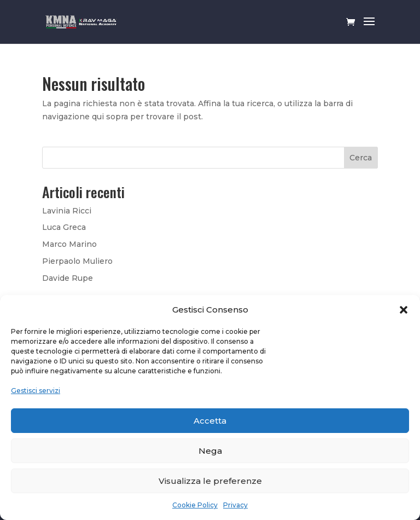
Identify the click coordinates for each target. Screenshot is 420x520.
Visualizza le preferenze (210, 481)
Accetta (210, 421)
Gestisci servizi (36, 391)
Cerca (361, 158)
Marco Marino (69, 244)
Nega (210, 451)
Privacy (235, 505)
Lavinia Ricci (67, 211)
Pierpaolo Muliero (77, 261)
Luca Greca (64, 227)
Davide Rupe (68, 278)
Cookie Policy (195, 505)
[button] (404, 310)
